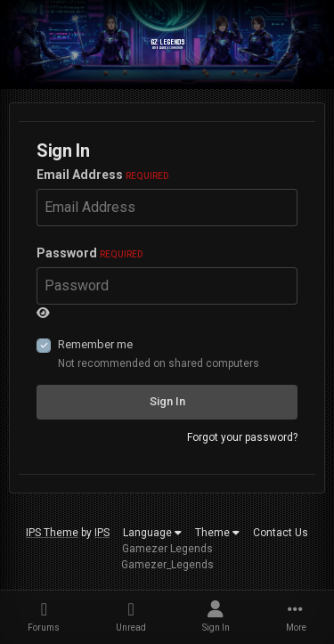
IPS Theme (52, 533)
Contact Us (281, 533)
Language (152, 533)
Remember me (95, 344)
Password (90, 253)
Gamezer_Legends (167, 565)
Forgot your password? (242, 437)
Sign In (167, 401)
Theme (217, 533)
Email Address (102, 175)
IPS (102, 533)
